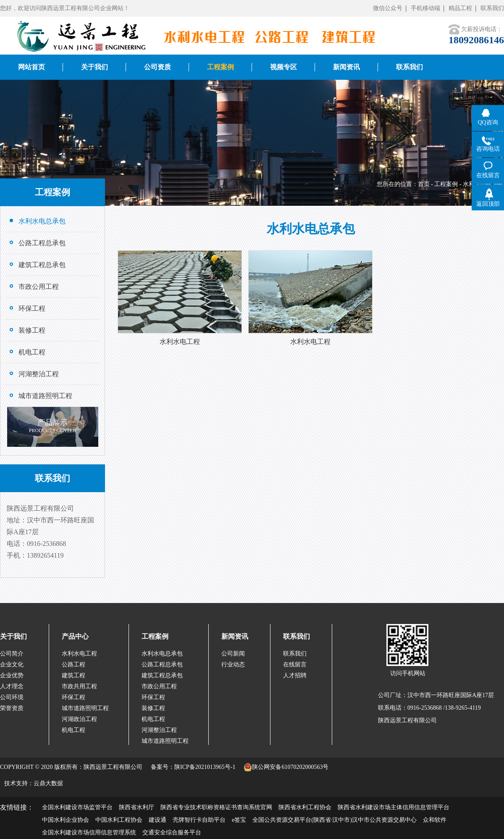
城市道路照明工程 (85, 708)
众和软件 (435, 820)
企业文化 (12, 665)
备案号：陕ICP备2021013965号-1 (193, 767)
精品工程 (460, 8)
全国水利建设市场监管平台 (77, 807)
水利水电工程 (79, 654)
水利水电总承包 (162, 654)
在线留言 (295, 665)
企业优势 (12, 675)
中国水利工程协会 (119, 820)
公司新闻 (233, 654)
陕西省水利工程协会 (305, 807)
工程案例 (446, 184)
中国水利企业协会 (66, 820)
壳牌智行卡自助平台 (199, 820)
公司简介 (12, 654)
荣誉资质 (12, 708)
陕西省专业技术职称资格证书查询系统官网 (216, 807)
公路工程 (73, 665)
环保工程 (73, 697)
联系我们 (492, 8)
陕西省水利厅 (136, 807)
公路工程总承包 (162, 665)
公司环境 (12, 697)
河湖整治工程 (159, 730)
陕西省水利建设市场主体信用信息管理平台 (394, 807)
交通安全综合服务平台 (172, 832)
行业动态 (233, 665)
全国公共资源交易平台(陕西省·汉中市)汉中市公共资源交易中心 (335, 820)
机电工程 (73, 730)
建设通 (157, 820)
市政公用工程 (159, 686)
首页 (424, 184)
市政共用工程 (79, 686)
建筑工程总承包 (162, 675)
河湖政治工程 (79, 719)
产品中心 (75, 636)
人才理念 (12, 686)
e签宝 (239, 820)
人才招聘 (295, 675)
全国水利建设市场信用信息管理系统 (89, 832)
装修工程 (153, 708)
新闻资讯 (235, 636)
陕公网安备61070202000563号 (286, 767)
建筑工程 (73, 675)
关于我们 (13, 636)
